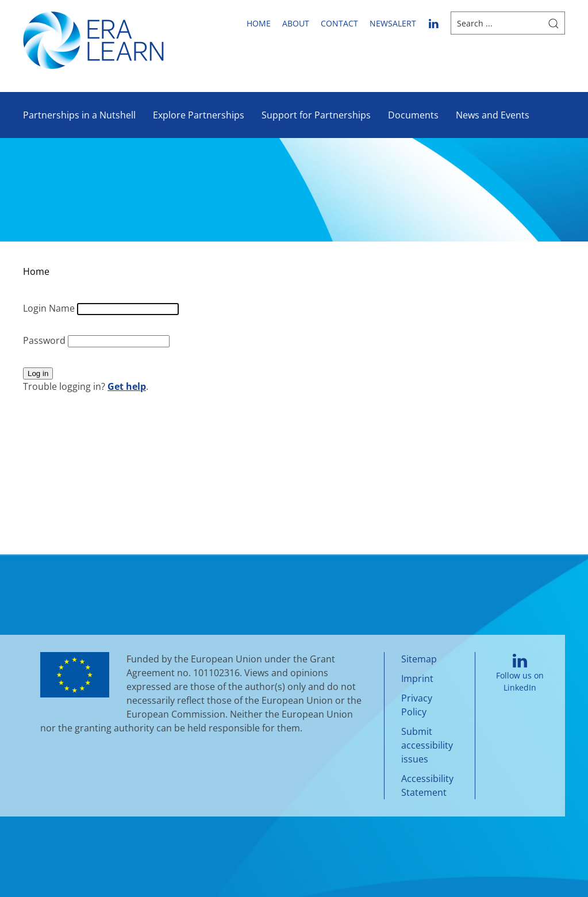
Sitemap (419, 659)
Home (259, 23)
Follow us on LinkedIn (520, 674)
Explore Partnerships (199, 115)
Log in (38, 373)
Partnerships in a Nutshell (79, 115)
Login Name (50, 308)
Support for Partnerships (316, 115)
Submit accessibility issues (427, 745)
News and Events (493, 115)
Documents (413, 115)
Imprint (417, 678)
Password (45, 340)
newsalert (393, 23)
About (296, 23)
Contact (339, 23)
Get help (127, 386)
